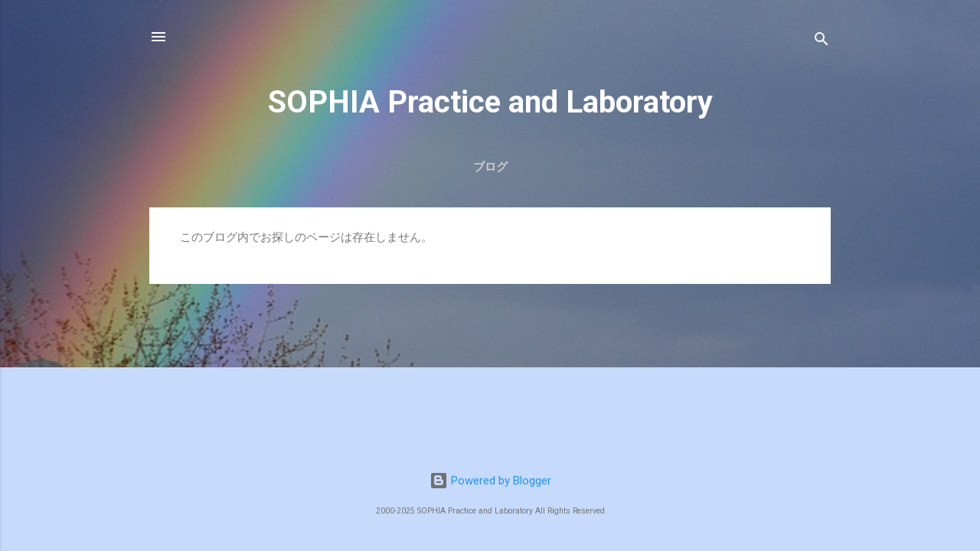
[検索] (822, 42)
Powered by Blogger (490, 481)
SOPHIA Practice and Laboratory (490, 102)
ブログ (490, 167)
